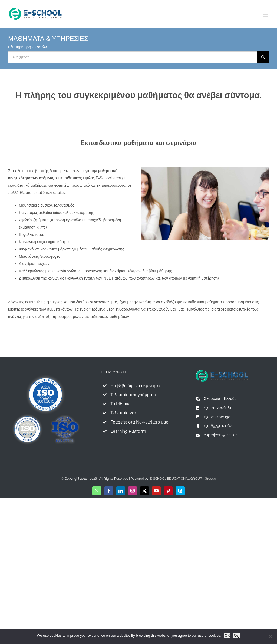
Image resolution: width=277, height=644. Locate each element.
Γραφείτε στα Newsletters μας (139, 422)
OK (227, 635)
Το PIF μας (120, 404)
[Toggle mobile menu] (266, 16)
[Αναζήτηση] (263, 57)
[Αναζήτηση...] (133, 57)
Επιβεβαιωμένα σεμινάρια (135, 386)
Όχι (237, 635)
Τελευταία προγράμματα (133, 395)
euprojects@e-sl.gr (220, 435)
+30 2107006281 (217, 408)
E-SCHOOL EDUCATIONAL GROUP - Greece (183, 479)
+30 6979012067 (218, 426)
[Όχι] (270, 636)
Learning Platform (128, 431)
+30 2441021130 (217, 417)
